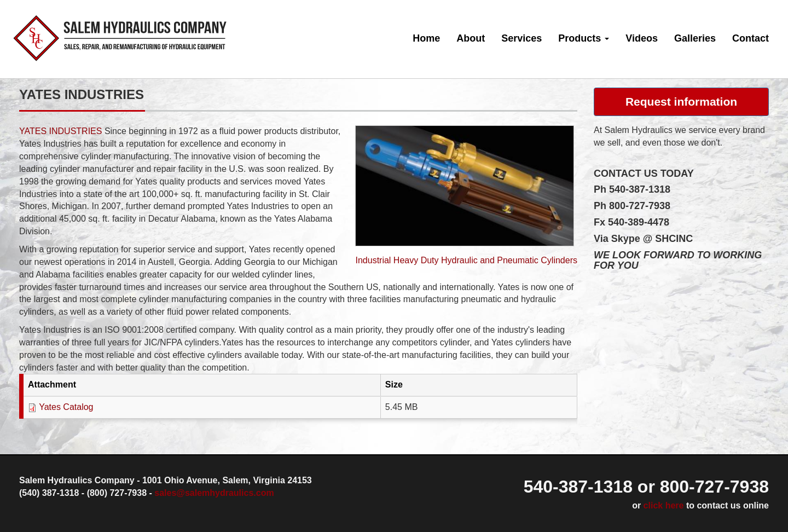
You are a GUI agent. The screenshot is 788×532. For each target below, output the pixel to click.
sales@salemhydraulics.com (214, 493)
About (471, 38)
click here (664, 505)
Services (522, 38)
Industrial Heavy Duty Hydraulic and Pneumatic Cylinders (466, 260)
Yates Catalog (66, 407)
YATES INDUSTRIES (60, 131)
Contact (751, 38)
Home (426, 38)
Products (584, 38)
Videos (642, 38)
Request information (681, 102)
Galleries (695, 38)
